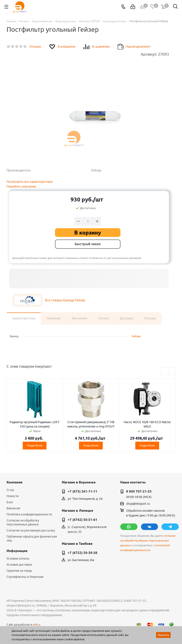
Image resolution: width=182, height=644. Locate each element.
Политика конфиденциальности (29, 514)
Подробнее (35, 445)
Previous (165, 371)
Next (172, 371)
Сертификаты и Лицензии (25, 577)
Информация (17, 551)
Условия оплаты (18, 558)
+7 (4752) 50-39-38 (82, 553)
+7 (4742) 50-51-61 (82, 520)
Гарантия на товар (19, 571)
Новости (13, 496)
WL (37, 625)
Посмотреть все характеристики (30, 182)
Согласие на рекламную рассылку (31, 530)
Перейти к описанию (21, 186)
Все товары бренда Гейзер (65, 300)
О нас (10, 490)
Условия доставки (19, 565)
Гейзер (136, 336)
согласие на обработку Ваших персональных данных (148, 541)
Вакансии (13, 508)
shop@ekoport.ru (138, 504)
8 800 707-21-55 (139, 491)
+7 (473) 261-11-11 (82, 491)
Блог (10, 502)
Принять (163, 635)
